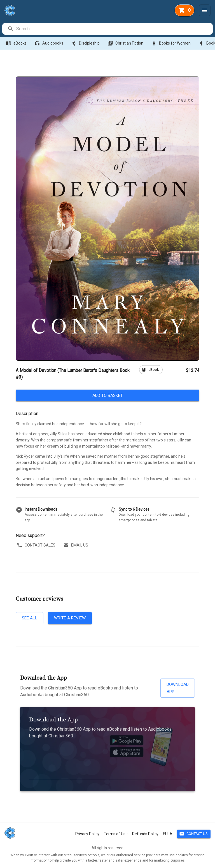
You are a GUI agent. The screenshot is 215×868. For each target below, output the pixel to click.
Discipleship (86, 43)
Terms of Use (116, 834)
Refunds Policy (145, 834)
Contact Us (194, 834)
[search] (114, 29)
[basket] (184, 10)
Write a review (70, 618)
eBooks (17, 43)
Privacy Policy (87, 834)
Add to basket (107, 395)
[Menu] (205, 10)
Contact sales (37, 545)
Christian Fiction (126, 43)
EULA (168, 834)
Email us (76, 545)
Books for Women (171, 43)
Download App (178, 688)
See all (30, 618)
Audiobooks (49, 43)
